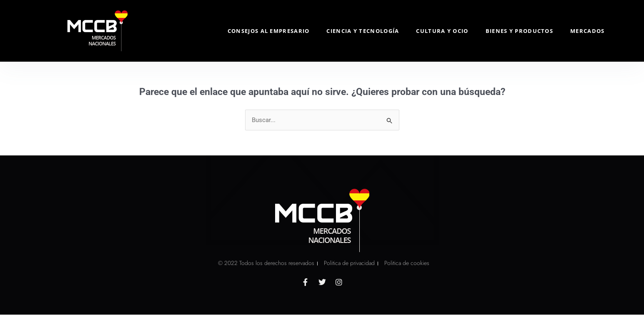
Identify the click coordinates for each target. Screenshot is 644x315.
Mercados (587, 31)
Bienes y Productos (519, 31)
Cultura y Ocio (442, 31)
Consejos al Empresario (269, 31)
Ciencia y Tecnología (363, 31)
